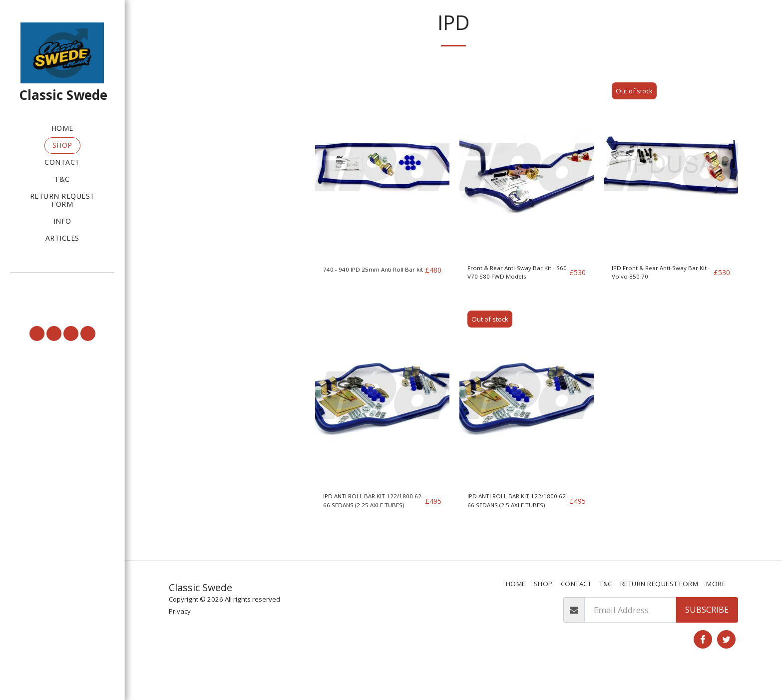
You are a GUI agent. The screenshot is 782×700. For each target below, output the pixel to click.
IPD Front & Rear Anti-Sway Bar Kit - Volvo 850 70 (657, 302)
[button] (62, 287)
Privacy (180, 635)
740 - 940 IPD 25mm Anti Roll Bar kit (370, 302)
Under (199, 125)
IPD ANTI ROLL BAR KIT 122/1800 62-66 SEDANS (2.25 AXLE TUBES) (368, 538)
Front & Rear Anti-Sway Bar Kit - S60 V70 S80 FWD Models (516, 302)
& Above (203, 151)
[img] (382, 192)
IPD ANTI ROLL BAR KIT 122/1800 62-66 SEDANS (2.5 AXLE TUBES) (513, 538)
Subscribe (707, 633)
